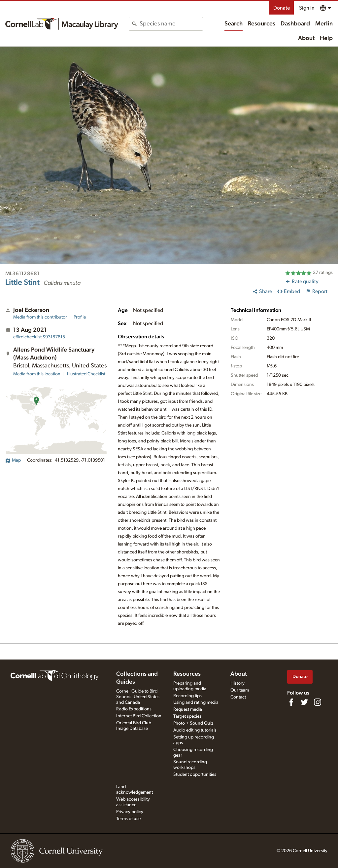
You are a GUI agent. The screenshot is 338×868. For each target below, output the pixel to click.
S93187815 (39, 337)
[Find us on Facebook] (291, 702)
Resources (262, 24)
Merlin (324, 24)
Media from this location (37, 374)
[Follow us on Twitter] (304, 702)
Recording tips (187, 696)
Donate (282, 8)
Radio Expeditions (134, 709)
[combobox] (171, 24)
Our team (240, 690)
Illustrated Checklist (86, 374)
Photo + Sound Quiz (193, 723)
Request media (188, 709)
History (237, 683)
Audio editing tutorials (195, 730)
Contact (238, 697)
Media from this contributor (40, 317)
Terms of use (128, 819)
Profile (80, 317)
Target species (187, 716)
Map (13, 460)
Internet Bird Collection (139, 716)
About (306, 38)
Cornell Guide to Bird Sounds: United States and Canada (138, 697)
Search (234, 24)
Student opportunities (195, 774)
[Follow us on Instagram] (318, 702)
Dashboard (295, 24)
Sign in (307, 8)
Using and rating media (196, 702)
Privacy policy (130, 812)
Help (326, 38)
